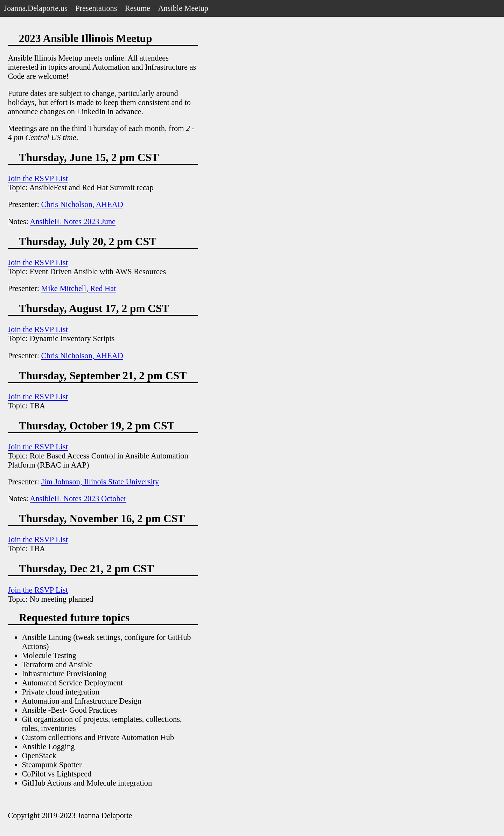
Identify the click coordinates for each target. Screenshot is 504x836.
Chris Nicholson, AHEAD (82, 204)
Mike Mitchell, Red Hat (79, 288)
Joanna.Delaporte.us (36, 8)
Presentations (96, 8)
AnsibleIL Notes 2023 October (78, 499)
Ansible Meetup (183, 8)
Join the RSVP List (38, 178)
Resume (138, 8)
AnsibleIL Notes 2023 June (73, 222)
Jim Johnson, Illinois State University (100, 482)
